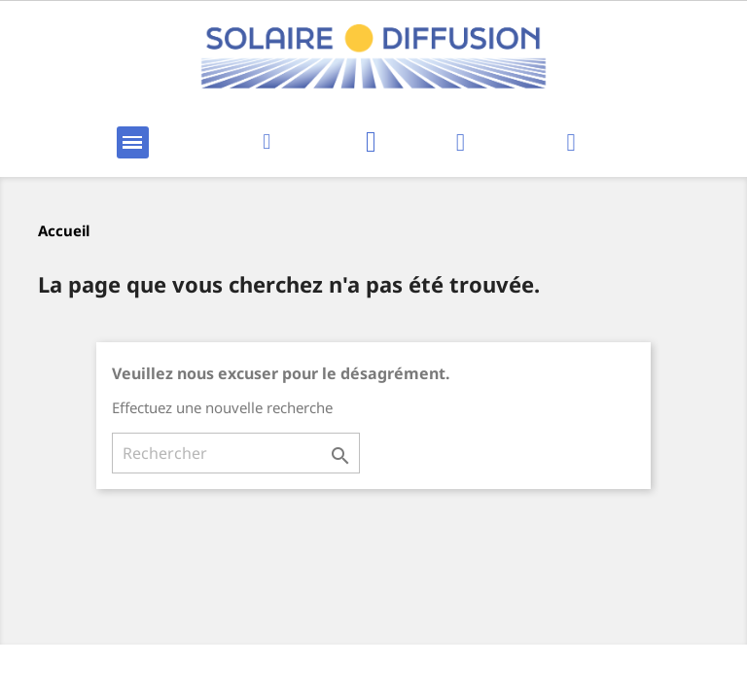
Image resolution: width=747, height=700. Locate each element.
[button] (267, 142)
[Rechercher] (236, 453)
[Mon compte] (461, 142)
